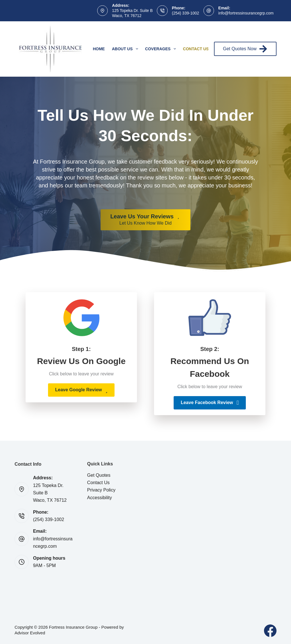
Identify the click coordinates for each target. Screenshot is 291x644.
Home (99, 49)
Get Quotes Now (245, 49)
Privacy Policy (101, 490)
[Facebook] (270, 631)
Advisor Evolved (30, 633)
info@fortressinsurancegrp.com (246, 13)
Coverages (162, 49)
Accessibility (100, 498)
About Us (126, 49)
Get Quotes (99, 475)
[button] (81, 390)
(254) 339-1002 (186, 13)
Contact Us (200, 49)
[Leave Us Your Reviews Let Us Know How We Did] (145, 220)
